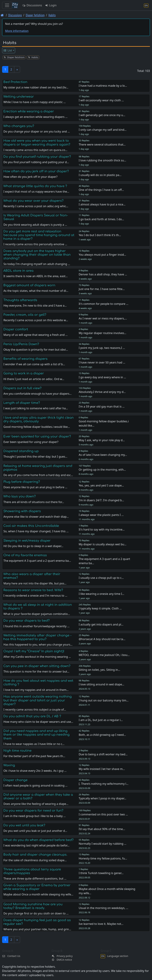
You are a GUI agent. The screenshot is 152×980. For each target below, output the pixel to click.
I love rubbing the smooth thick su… (103, 160)
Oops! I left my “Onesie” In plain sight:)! (34, 651)
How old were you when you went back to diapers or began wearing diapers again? (37, 142)
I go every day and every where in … (102, 377)
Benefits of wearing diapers (25, 359)
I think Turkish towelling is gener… (101, 873)
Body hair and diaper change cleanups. (35, 855)
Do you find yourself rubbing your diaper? (37, 157)
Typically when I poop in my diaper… (103, 798)
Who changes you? (19, 126)
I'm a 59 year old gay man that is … (102, 406)
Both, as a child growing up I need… (102, 735)
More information (17, 31)
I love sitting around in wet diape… (102, 684)
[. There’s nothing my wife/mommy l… (104, 784)
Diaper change (15, 780)
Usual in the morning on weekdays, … (103, 908)
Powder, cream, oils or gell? (25, 315)
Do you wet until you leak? (24, 825)
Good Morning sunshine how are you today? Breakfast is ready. (33, 906)
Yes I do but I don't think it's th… (100, 235)
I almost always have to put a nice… (102, 204)
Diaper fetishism (35, 15)
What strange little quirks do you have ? (35, 186)
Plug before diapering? (22, 482)
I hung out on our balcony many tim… (104, 700)
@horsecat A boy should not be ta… (102, 639)
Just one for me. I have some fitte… (102, 289)
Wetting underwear (19, 97)
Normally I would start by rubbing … (103, 844)
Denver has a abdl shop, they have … (103, 274)
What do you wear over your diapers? (33, 201)
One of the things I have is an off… (101, 190)
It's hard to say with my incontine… (102, 529)
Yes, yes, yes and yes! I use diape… (101, 485)
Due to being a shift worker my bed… (103, 754)
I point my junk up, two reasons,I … (102, 348)
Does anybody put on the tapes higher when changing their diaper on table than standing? (37, 255)
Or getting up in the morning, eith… (102, 470)
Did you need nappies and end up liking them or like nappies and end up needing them (36, 735)
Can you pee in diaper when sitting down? (37, 666)
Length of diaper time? (22, 403)
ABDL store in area (18, 271)
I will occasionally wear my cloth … (101, 100)
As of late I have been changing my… (103, 455)
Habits (52, 15)
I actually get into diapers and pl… (101, 624)
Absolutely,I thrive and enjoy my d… (102, 392)
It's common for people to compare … (104, 304)
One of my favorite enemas (25, 555)
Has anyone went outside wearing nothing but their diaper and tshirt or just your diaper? (38, 700)
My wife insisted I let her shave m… (102, 769)
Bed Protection (15, 82)
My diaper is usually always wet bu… (103, 544)
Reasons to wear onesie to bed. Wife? (33, 590)
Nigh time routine (17, 751)
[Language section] (146, 5)
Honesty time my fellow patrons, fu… (103, 858)
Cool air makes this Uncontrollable (31, 526)
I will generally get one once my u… (102, 115)
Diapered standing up (21, 451)
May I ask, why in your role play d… (102, 440)
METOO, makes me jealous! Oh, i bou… (104, 655)
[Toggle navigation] (7, 5)
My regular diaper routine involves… (103, 333)
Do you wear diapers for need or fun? (33, 810)
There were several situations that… (102, 144)
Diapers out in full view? (22, 388)
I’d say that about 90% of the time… (102, 829)
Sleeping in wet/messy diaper (27, 541)
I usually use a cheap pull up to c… (101, 578)
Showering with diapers (22, 511)
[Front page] (2, 15)
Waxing (9, 765)
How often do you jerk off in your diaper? (36, 171)
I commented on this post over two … (103, 814)
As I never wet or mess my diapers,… (103, 318)
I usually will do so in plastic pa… (100, 175)
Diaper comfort (16, 329)
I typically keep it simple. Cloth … (100, 608)
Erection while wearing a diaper (29, 111)
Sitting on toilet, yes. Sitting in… (100, 670)
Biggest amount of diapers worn (29, 285)
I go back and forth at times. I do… (101, 219)
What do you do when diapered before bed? (38, 840)
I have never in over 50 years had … (102, 362)
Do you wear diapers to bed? (27, 621)
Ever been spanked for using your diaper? (37, 436)
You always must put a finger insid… (102, 255)
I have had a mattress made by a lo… (103, 86)
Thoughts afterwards (20, 300)
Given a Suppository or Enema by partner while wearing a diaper (37, 887)
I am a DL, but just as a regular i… (101, 720)
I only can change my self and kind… (103, 130)
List (8, 50)
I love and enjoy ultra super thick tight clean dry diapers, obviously (38, 419)
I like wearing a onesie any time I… (102, 594)
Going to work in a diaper (24, 373)
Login (51, 5)
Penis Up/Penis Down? (21, 344)
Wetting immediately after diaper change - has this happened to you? (37, 637)
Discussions (32, 5)
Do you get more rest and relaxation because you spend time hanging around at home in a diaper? (39, 235)
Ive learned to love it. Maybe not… (101, 924)
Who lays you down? (20, 496)
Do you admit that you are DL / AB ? (32, 716)
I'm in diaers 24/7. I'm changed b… (101, 500)
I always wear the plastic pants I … (101, 515)
